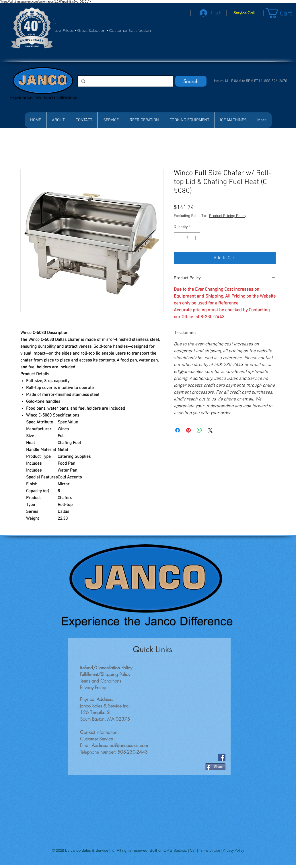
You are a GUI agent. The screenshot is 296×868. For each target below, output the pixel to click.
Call (193, 850)
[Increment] (196, 238)
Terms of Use (210, 850)
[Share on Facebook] (178, 430)
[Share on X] (210, 430)
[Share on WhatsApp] (199, 430)
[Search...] (125, 81)
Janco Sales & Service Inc (92, 850)
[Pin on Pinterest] (188, 430)
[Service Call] (244, 13)
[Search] (191, 81)
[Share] (215, 767)
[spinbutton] (187, 238)
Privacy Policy (233, 850)
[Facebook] (222, 757)
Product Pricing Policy (228, 216)
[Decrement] (178, 238)
